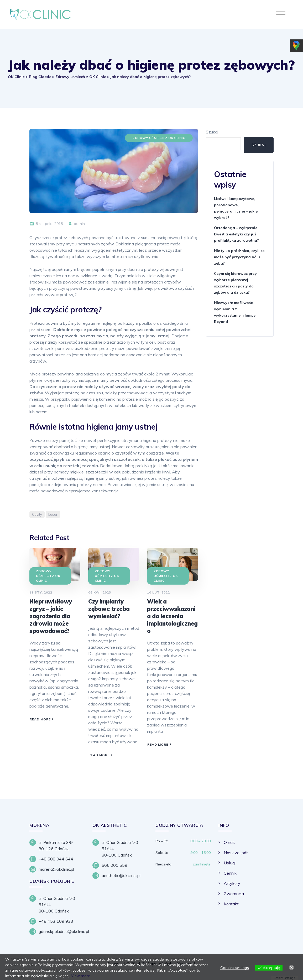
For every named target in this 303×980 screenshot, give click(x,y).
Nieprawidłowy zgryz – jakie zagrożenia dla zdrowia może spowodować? (51, 616)
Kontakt (231, 904)
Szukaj (212, 132)
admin (76, 224)
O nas (229, 842)
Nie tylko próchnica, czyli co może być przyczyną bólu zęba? (239, 257)
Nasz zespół (236, 853)
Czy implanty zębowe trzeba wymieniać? (109, 609)
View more (81, 976)
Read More (40, 719)
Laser (53, 514)
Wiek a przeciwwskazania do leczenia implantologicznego (172, 616)
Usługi (230, 863)
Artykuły (232, 883)
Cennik (230, 873)
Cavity (37, 514)
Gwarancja (234, 894)
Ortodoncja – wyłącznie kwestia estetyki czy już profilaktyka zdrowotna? (236, 234)
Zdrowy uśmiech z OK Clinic (159, 138)
